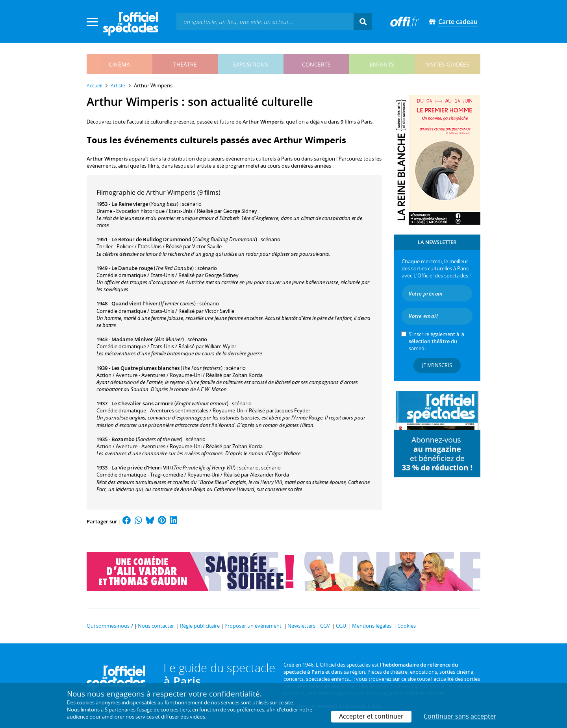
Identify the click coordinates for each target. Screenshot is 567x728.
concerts (316, 64)
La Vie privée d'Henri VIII (141, 467)
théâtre (185, 64)
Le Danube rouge (132, 268)
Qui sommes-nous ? (110, 626)
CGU (341, 626)
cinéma (119, 64)
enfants (382, 64)
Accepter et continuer (371, 716)
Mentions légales (372, 626)
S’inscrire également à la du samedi (436, 341)
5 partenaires (120, 710)
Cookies (407, 626)
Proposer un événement (253, 626)
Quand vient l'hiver (135, 303)
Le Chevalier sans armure (142, 403)
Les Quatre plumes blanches (145, 368)
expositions (251, 64)
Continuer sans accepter (460, 716)
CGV (325, 626)
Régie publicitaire (200, 626)
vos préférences (246, 710)
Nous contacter (156, 626)
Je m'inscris (437, 365)
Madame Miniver (132, 339)
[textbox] (265, 21)
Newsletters (301, 626)
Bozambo (123, 439)
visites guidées (448, 64)
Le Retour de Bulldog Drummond (151, 239)
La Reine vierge (130, 204)
